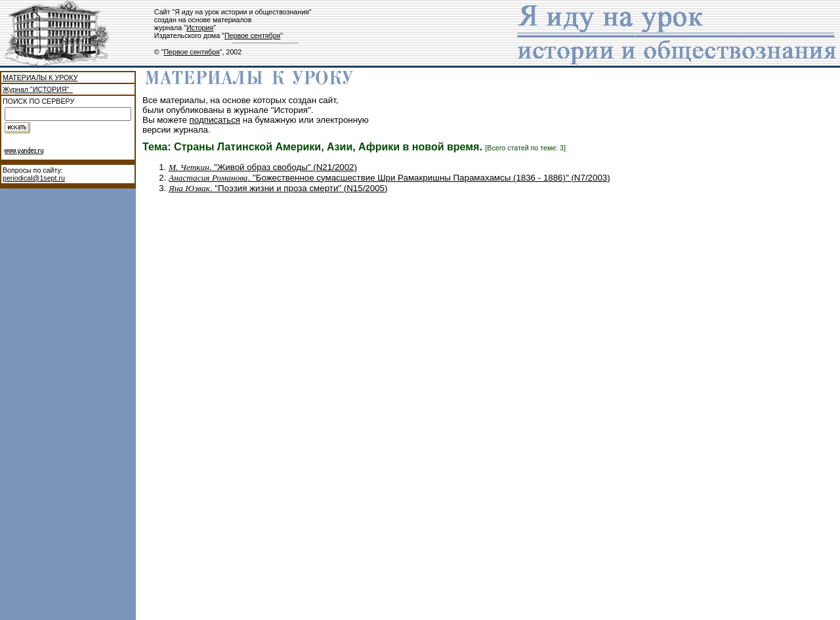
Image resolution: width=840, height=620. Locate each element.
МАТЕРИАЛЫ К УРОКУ (40, 77)
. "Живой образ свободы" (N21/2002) (263, 167)
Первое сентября (252, 35)
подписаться (215, 120)
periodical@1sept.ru (34, 178)
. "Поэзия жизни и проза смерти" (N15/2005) (278, 188)
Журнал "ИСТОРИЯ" (38, 89)
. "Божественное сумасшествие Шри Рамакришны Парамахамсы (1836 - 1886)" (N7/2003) (389, 178)
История (200, 28)
